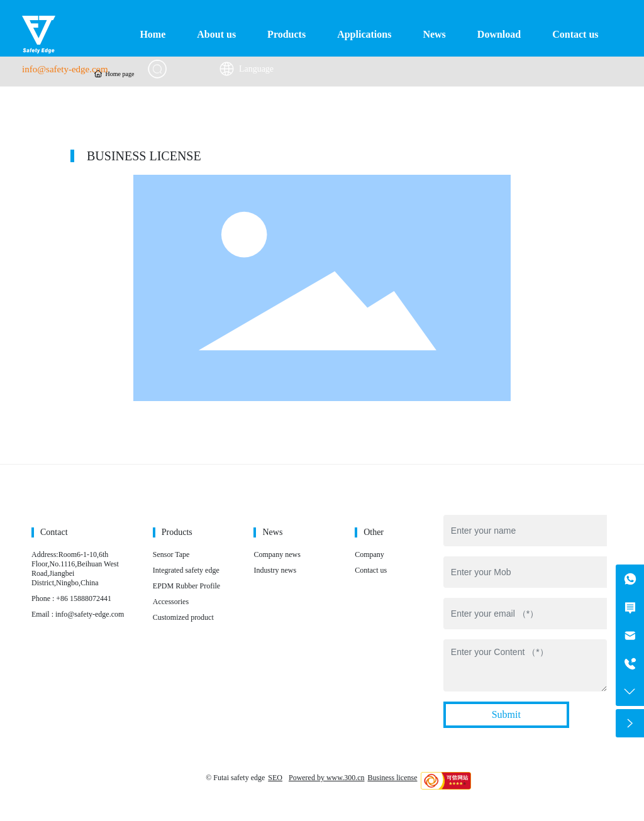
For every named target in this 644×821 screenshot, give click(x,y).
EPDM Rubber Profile (186, 586)
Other (374, 532)
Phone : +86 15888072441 (71, 598)
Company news (277, 554)
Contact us (371, 570)
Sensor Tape (171, 554)
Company (369, 554)
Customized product (183, 617)
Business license (393, 778)
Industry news (275, 570)
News (272, 532)
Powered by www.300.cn (327, 778)
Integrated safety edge (186, 570)
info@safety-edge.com (65, 69)
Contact (54, 532)
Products (177, 532)
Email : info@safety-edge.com (78, 614)
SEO (275, 778)
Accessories (171, 602)
